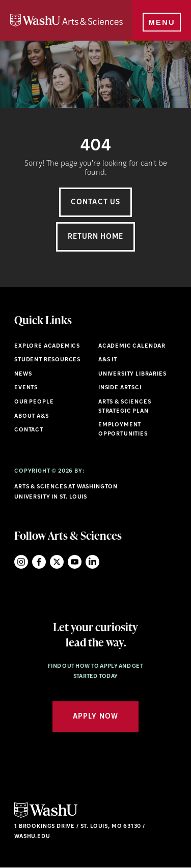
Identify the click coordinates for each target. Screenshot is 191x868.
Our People (34, 402)
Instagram (21, 562)
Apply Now (95, 717)
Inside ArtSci (120, 388)
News (23, 374)
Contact (29, 430)
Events (26, 388)
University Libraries (132, 374)
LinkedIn (92, 562)
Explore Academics (47, 346)
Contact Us (95, 203)
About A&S (31, 416)
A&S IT (108, 360)
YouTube (75, 562)
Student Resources (47, 360)
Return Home (96, 237)
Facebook (39, 562)
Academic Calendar (132, 346)
